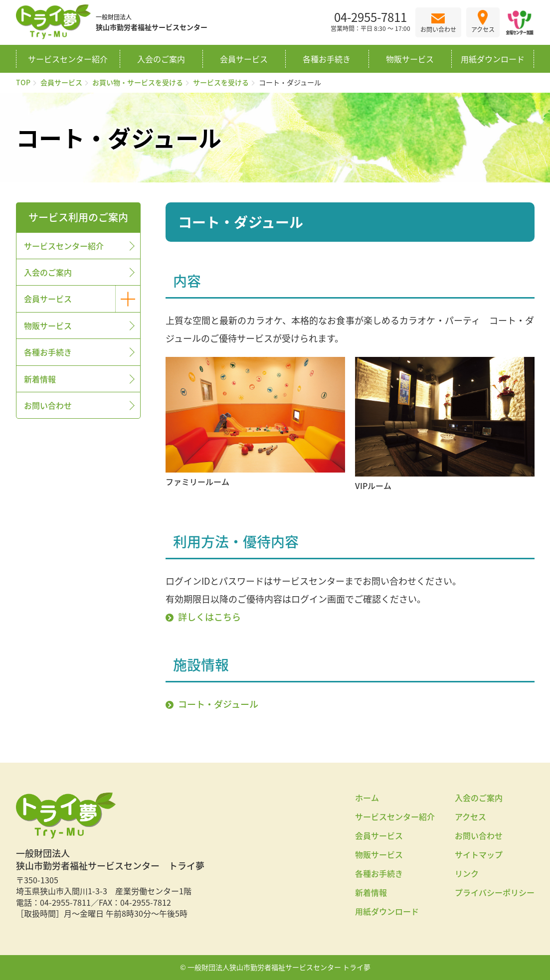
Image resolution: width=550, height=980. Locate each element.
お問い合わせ (48, 405)
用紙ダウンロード (493, 59)
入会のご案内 (161, 59)
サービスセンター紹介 (68, 59)
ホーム (367, 798)
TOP (23, 82)
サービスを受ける (221, 82)
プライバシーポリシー (495, 892)
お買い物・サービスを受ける (138, 82)
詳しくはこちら (209, 617)
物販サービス (410, 59)
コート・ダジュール (218, 704)
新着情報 (40, 379)
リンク (467, 873)
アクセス (470, 817)
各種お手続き (327, 59)
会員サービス (244, 59)
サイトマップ (479, 854)
